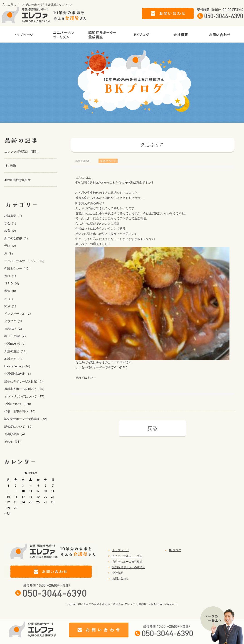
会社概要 (118, 573)
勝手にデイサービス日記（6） (24, 381)
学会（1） (11, 223)
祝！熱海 (10, 166)
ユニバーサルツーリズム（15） (25, 261)
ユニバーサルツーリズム (127, 556)
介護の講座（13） (16, 351)
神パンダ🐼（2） (16, 336)
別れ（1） (11, 276)
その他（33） (13, 442)
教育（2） (11, 231)
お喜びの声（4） (15, 434)
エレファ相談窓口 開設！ (22, 152)
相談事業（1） (14, 216)
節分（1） (11, 306)
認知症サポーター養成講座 (129, 567)
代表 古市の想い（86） (21, 411)
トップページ (121, 550)
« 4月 (8, 513)
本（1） (10, 299)
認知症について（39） (19, 427)
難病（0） (11, 291)
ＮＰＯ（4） (12, 283)
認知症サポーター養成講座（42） (27, 419)
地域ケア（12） (15, 359)
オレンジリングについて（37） (25, 396)
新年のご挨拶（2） (17, 238)
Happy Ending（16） (18, 366)
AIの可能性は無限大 (17, 180)
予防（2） (11, 246)
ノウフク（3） (14, 321)
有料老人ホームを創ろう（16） (25, 389)
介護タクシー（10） (18, 268)
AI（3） (9, 253)
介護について (108, 161)
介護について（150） (18, 404)
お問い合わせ (121, 578)
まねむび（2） (14, 329)
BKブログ (175, 550)
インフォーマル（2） (18, 314)
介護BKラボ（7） (16, 344)
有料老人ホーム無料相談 (127, 562)
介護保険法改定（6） (18, 374)
